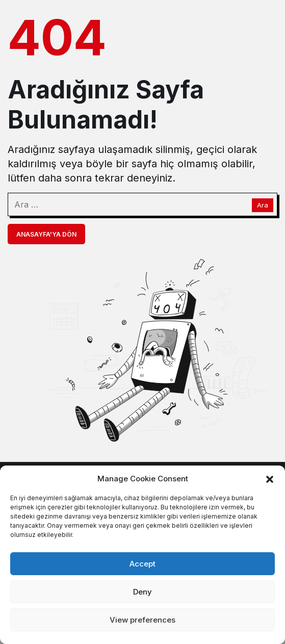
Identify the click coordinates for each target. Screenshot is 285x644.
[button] (270, 478)
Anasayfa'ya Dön (46, 234)
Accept (142, 564)
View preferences (142, 620)
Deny (142, 592)
